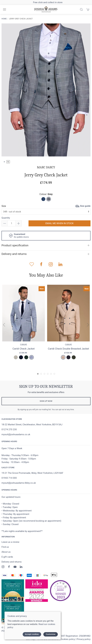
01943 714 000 (9, 478)
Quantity (6, 218)
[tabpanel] (46, 90)
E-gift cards (7, 557)
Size (4, 206)
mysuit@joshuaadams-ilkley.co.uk (19, 483)
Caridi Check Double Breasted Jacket (68, 349)
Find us (5, 547)
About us (6, 552)
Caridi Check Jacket (23, 349)
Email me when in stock (59, 223)
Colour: (46, 194)
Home (4, 19)
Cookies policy (68, 639)
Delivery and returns (14, 254)
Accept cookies (32, 634)
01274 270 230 (9, 429)
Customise (51, 634)
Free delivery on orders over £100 (46, 2)
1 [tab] (8, 162)
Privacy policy (84, 639)
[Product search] (81, 9)
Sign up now (46, 401)
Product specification (15, 245)
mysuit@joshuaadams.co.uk (16, 434)
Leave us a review (10, 542)
